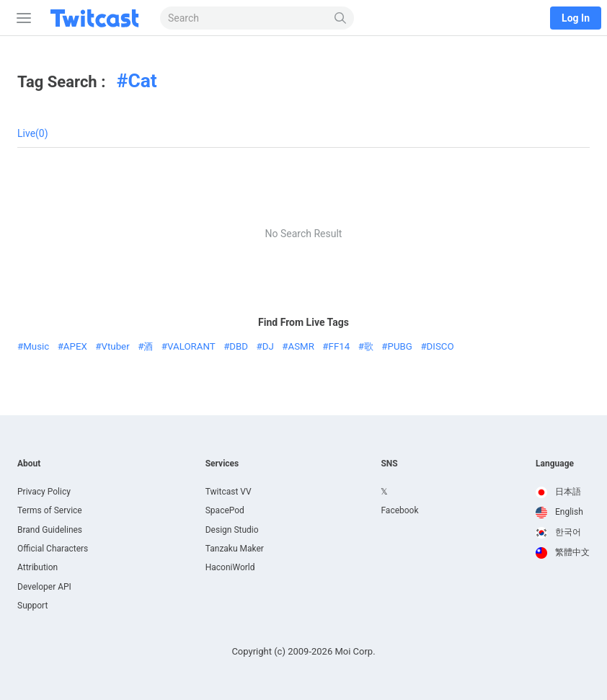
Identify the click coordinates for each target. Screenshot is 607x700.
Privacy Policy (44, 492)
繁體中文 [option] (563, 552)
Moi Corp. (355, 651)
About (29, 464)
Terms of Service (50, 510)
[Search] (341, 18)
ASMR (301, 346)
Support (32, 606)
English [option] (559, 512)
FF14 (340, 346)
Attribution (37, 567)
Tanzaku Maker (235, 549)
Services (222, 464)
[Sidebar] (21, 18)
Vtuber (116, 346)
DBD (239, 346)
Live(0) (33, 133)
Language (555, 464)
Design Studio (232, 530)
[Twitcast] (97, 18)
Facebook (399, 510)
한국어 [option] (558, 532)
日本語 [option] (558, 492)
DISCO (440, 346)
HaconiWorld (230, 567)
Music (36, 346)
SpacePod (225, 510)
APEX (75, 346)
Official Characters (53, 549)
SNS (389, 464)
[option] (563, 492)
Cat (142, 81)
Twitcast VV (229, 492)
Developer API (44, 587)
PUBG (400, 346)
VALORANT (191, 346)
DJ (268, 346)
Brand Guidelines (50, 530)
